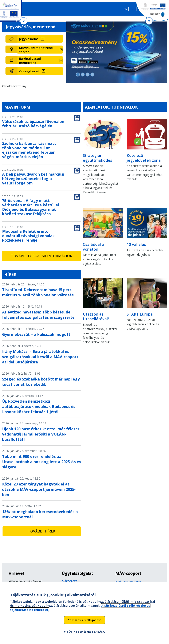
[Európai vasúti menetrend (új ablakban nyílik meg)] (40, 61)
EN (126, 9)
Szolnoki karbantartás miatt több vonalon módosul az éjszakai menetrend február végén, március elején (29, 150)
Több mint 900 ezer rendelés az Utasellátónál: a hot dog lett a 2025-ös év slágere (42, 462)
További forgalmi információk (42, 256)
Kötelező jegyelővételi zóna (144, 158)
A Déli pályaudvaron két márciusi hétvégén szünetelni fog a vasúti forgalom (33, 179)
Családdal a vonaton (94, 247)
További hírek (42, 531)
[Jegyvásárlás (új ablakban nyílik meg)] (40, 39)
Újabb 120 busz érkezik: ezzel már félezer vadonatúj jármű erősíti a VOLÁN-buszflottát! (41, 434)
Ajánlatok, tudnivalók (111, 107)
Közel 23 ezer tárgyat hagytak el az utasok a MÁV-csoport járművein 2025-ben (39, 489)
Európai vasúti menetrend (30, 61)
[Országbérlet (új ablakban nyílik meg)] (40, 71)
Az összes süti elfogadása (84, 623)
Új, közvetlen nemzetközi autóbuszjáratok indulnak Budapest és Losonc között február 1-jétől (39, 406)
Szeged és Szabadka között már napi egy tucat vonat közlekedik (41, 382)
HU (134, 9)
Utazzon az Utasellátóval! (96, 317)
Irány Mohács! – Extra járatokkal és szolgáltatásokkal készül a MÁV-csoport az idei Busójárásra (40, 357)
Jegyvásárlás (29, 39)
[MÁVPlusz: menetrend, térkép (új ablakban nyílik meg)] (40, 50)
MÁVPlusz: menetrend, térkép (36, 50)
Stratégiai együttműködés (97, 158)
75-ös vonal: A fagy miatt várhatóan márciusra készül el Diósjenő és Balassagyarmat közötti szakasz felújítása (31, 207)
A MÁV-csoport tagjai (128, 582)
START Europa (140, 314)
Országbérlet (29, 71)
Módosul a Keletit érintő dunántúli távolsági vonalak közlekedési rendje (28, 236)
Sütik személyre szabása (86, 635)
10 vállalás (136, 244)
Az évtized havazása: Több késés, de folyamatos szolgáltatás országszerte (38, 315)
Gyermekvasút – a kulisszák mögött (36, 334)
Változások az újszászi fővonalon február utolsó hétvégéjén (33, 124)
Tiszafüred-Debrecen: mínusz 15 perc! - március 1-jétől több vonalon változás (39, 292)
